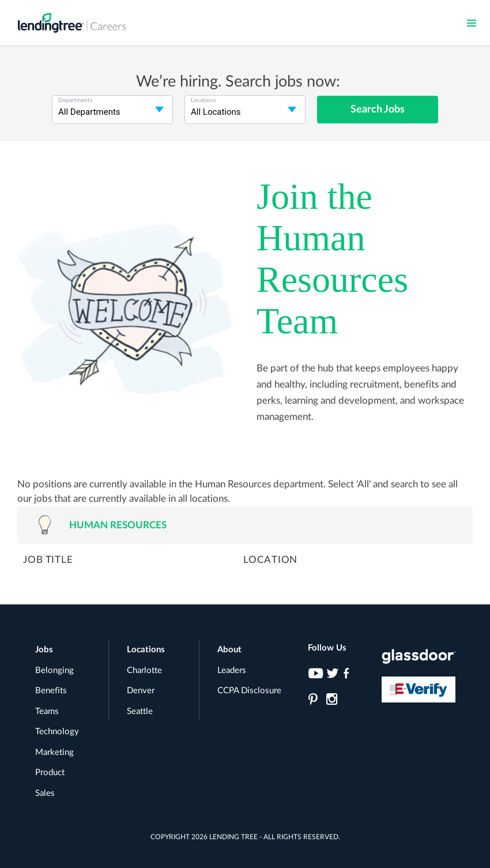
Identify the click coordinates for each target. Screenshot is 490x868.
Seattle (140, 711)
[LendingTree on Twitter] (332, 677)
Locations (146, 650)
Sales (45, 793)
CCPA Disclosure (249, 691)
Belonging (54, 670)
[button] (472, 23)
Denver (141, 691)
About (229, 650)
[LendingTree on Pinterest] (314, 703)
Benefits (51, 691)
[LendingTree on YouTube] (314, 677)
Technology (57, 732)
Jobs (44, 650)
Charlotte (144, 670)
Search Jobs (378, 110)
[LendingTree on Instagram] (332, 703)
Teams (47, 711)
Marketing (54, 752)
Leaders (232, 670)
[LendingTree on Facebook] (349, 677)
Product (50, 773)
